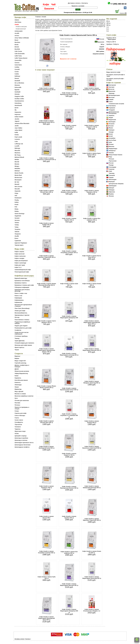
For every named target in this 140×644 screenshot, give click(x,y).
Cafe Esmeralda (20, 54)
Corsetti (17, 69)
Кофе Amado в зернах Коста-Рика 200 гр (92, 256)
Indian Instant (19, 117)
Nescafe (17, 189)
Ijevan (17, 108)
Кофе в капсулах (20, 256)
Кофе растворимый (21, 261)
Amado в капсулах (21, 27)
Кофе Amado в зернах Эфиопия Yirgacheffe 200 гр (47, 256)
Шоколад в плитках (21, 440)
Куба (110, 142)
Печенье (17, 405)
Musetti (17, 184)
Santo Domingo (20, 214)
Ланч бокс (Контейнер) (22, 308)
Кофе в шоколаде (20, 263)
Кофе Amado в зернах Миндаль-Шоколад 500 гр (92, 382)
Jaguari (17, 121)
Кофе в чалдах (20, 258)
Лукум (17, 387)
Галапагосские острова (116, 104)
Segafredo (18, 216)
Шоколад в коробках (21, 438)
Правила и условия (78, 6)
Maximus (18, 153)
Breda (17, 45)
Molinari (17, 171)
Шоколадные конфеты (22, 447)
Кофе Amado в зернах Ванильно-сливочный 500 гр (92, 447)
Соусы (17, 418)
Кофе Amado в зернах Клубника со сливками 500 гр (69, 415)
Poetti (17, 205)
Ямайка (111, 194)
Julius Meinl (18, 130)
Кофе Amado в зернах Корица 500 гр (92, 422)
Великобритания (114, 95)
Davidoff (17, 81)
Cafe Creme (18, 51)
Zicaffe (17, 236)
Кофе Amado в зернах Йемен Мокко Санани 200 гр (47, 387)
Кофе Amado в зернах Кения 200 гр (92, 284)
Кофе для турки (20, 265)
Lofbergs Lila (19, 144)
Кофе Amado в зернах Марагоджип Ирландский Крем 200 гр (92, 322)
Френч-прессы (19, 347)
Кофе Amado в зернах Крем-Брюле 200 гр (92, 154)
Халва (17, 434)
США (110, 171)
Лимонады (18, 385)
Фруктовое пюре (20, 431)
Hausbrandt (18, 105)
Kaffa (16, 132)
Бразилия (101, 42)
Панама (111, 153)
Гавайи (111, 100)
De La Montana (19, 83)
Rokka (17, 211)
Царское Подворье (21, 243)
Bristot (17, 47)
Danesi (17, 78)
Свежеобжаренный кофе (23, 270)
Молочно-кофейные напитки (24, 396)
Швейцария (113, 186)
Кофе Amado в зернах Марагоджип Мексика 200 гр (92, 350)
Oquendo (18, 191)
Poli (16, 207)
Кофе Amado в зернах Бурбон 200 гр (69, 219)
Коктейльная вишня (21, 380)
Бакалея (49, 9)
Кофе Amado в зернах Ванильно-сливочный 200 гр (47, 159)
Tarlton (17, 223)
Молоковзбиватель (21, 313)
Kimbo (17, 135)
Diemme (17, 85)
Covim (17, 72)
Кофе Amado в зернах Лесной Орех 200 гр (47, 191)
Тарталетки (18, 425)
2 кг (108, 29)
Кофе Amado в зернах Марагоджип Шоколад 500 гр (92, 578)
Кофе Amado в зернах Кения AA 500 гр (92, 552)
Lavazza (17, 139)
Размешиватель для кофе (23, 328)
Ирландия (112, 122)
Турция (111, 177)
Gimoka (17, 94)
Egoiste (17, 90)
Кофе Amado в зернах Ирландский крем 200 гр (47, 121)
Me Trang (18, 155)
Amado (44, 17)
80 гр (108, 21)
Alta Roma (18, 22)
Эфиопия (112, 192)
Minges (17, 166)
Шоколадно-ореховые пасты (24, 443)
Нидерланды (113, 149)
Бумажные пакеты (21, 283)
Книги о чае (18, 296)
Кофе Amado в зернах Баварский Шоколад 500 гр (92, 487)
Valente (17, 232)
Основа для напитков (22, 400)
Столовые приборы (21, 336)
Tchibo (17, 225)
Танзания (112, 175)
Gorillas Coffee (19, 99)
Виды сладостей (20, 361)
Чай (53, 4)
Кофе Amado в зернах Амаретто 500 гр (69, 454)
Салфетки (18, 330)
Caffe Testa (18, 56)
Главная (38, 17)
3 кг (108, 31)
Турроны (18, 429)
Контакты (85, 3)
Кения (111, 134)
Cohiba (17, 67)
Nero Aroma (18, 187)
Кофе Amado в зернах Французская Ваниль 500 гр (69, 487)
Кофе (46, 4)
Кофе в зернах (19, 252)
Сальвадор (113, 167)
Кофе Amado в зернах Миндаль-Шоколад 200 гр (69, 191)
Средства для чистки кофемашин (22, 333)
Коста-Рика (112, 140)
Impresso (18, 114)
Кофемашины (19, 300)
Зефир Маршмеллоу (21, 373)
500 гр (108, 25)
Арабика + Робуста (113, 44)
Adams (17, 20)
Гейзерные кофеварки (22, 287)
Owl (16, 196)
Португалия (113, 161)
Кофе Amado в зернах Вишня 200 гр (69, 126)
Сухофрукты (19, 422)
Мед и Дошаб (19, 391)
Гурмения (18, 241)
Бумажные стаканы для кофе (24, 285)
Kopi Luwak (18, 137)
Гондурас (112, 110)
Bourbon (17, 42)
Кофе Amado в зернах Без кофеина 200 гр (92, 219)
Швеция (111, 188)
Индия (111, 118)
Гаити (111, 102)
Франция (112, 182)
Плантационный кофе (22, 272)
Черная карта (19, 245)
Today (17, 227)
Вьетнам (112, 97)
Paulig (17, 200)
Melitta (17, 159)
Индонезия (112, 120)
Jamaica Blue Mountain (22, 123)
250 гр (108, 23)
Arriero (17, 36)
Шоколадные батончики (23, 445)
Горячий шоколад (20, 363)
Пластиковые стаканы (22, 320)
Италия (111, 126)
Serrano (17, 220)
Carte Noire (18, 65)
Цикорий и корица (21, 436)
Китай (111, 136)
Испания (112, 124)
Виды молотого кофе (113, 72)
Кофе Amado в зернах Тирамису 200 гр (92, 191)
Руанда (111, 165)
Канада (111, 132)
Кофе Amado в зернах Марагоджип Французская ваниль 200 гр (47, 350)
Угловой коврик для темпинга (24, 343)
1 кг (108, 27)
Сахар (17, 411)
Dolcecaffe (18, 87)
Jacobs (17, 119)
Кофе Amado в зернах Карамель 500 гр (47, 487)
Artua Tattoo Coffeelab (22, 38)
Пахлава (17, 403)
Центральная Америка (116, 184)
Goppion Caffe (19, 96)
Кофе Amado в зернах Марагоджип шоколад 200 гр (69, 354)
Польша (111, 159)
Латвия (111, 144)
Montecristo (18, 178)
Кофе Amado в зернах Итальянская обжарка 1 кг (92, 610)
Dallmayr (17, 76)
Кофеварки (18, 298)
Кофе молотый (20, 254)
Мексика (112, 146)
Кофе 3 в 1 (18, 267)
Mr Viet (17, 182)
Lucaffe (17, 146)
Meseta (17, 164)
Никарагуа (112, 151)
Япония (111, 196)
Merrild (17, 162)
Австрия (112, 87)
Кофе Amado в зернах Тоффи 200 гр (47, 224)
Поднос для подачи (21, 326)
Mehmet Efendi (19, 157)
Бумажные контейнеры (22, 281)
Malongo (17, 148)
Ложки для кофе (20, 311)
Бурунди (112, 93)
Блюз (16, 238)
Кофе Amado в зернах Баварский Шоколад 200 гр (47, 89)
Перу (110, 157)
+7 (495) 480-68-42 (118, 4)
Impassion (18, 112)
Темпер (17, 338)
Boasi (16, 40)
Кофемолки (18, 302)
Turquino (18, 229)
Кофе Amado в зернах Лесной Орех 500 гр (47, 422)
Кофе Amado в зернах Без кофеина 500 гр (69, 552)
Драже (17, 369)
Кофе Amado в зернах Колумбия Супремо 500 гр (47, 552)
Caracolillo (18, 60)
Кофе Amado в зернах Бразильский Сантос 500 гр (69, 389)
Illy (16, 110)
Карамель (18, 378)
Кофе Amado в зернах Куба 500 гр (47, 578)
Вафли (17, 358)
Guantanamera (19, 101)
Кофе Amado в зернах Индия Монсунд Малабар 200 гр (47, 284)
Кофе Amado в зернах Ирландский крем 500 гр (47, 447)
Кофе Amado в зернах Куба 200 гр (69, 284)
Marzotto (17, 150)
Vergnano (18, 234)
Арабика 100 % (111, 38)
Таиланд (112, 173)
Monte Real (18, 175)
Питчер (17, 317)
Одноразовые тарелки (22, 315)
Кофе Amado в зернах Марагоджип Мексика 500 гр (69, 585)
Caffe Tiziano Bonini (21, 58)
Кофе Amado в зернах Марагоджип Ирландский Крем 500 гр (47, 618)
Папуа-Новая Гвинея (116, 155)
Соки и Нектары (20, 416)
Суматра (112, 169)
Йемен (111, 128)
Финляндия (113, 179)
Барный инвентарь (21, 278)
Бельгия (112, 89)
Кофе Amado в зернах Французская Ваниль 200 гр (69, 94)
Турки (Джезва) (20, 341)
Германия (112, 108)
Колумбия (112, 138)
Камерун (112, 130)
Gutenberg (18, 103)
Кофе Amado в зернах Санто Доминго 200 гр (47, 322)
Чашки (17, 350)
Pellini (17, 202)
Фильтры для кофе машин (23, 345)
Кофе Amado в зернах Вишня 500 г (47, 517)
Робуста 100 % (111, 42)
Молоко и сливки (20, 394)
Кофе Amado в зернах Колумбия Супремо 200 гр (69, 252)
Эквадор (112, 190)
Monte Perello (19, 173)
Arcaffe (17, 33)
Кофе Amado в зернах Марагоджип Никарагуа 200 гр (69, 318)
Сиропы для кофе (21, 413)
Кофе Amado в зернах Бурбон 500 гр (69, 517)
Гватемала (112, 106)
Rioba (17, 209)
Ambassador (19, 31)
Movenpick (18, 180)
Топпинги (18, 427)
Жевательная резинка (22, 371)
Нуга (16, 398)
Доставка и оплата (74, 3)
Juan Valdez (18, 128)
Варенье (17, 356)
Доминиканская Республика (114, 113)
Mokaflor (17, 169)
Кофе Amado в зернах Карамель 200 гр (69, 154)
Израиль (112, 115)
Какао (17, 376)
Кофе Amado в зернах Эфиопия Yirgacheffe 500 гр (92, 519)
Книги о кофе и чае (21, 293)
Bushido (17, 49)
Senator (17, 218)
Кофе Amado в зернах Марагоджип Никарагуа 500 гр (69, 611)
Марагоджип (112, 39)
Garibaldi (18, 92)
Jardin (17, 126)
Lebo (16, 141)
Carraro (17, 63)
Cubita (17, 74)
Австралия (112, 85)
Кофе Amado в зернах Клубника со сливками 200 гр (92, 90)
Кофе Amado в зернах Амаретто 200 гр (92, 126)
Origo (16, 193)
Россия (102, 39)
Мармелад (18, 389)
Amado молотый (21, 29)
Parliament (18, 198)
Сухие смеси (19, 420)
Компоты (18, 382)
